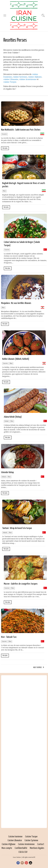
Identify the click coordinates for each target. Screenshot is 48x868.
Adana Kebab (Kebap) (13, 417)
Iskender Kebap (7, 472)
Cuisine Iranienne (15, 837)
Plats (4, 191)
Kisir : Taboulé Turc (9, 637)
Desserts (4, 134)
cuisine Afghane (35, 77)
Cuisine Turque (31, 837)
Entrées (7, 250)
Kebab (7, 421)
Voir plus (5, 148)
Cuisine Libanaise (15, 840)
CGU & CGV (23, 852)
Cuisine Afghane (9, 844)
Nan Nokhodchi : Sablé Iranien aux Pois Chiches (21, 130)
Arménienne (31, 79)
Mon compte (7, 848)
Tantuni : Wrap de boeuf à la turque (17, 528)
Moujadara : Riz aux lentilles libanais (16, 303)
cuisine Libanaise (11, 79)
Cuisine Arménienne (26, 844)
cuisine (22, 79)
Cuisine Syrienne (31, 840)
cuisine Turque (10, 82)
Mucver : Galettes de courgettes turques (21, 584)
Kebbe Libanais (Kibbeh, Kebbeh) (16, 359)
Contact (41, 844)
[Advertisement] (24, 752)
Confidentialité (21, 848)
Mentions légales (37, 848)
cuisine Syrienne (20, 77)
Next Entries (38, 667)
